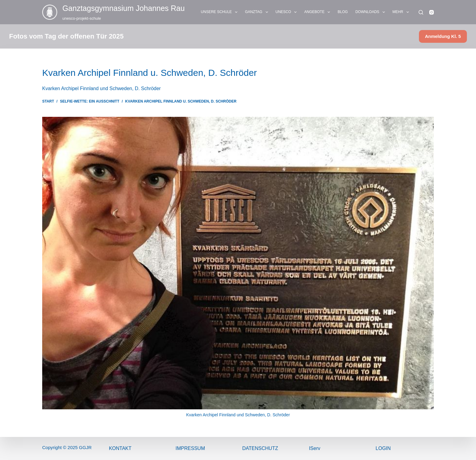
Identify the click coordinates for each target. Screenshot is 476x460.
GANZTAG (258, 12)
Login (383, 448)
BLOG (343, 12)
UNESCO (287, 12)
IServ (315, 448)
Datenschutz (260, 448)
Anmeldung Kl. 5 (443, 36)
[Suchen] (421, 12)
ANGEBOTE (318, 12)
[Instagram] (432, 12)
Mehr (402, 12)
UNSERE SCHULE (220, 12)
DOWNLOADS (371, 12)
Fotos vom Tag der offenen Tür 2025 (66, 36)
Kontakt (120, 448)
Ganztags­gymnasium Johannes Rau (123, 8)
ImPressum (190, 448)
